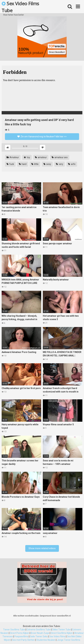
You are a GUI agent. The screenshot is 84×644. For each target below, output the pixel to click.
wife (72, 164)
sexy (47, 164)
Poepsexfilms (21, 636)
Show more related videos (42, 548)
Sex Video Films (57, 636)
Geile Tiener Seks (39, 636)
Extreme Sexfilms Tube (39, 630)
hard (23, 164)
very (60, 164)
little (35, 164)
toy (27, 157)
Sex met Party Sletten (23, 640)
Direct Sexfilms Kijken (62, 633)
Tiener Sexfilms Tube (14, 630)
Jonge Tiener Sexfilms (69, 640)
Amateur (13, 157)
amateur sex (60, 157)
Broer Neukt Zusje (40, 633)
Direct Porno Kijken (20, 633)
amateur (41, 157)
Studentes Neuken (46, 640)
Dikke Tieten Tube (61, 630)
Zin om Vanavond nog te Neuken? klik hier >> (42, 137)
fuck (10, 164)
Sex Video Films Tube (20, 7)
